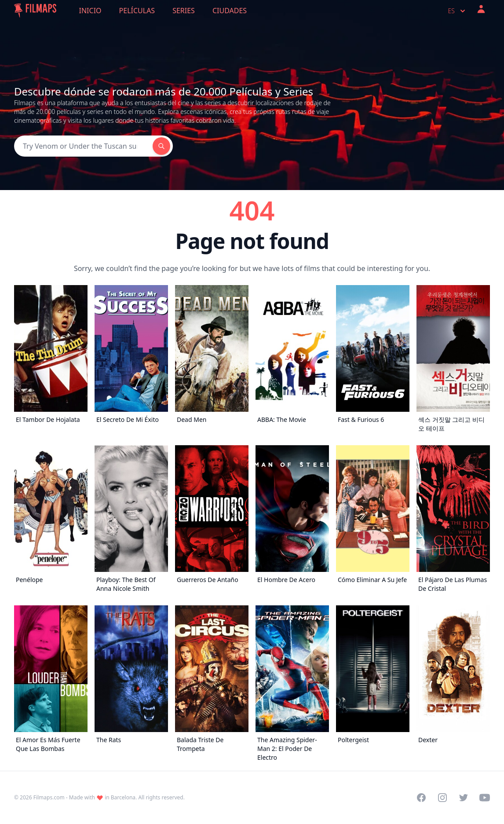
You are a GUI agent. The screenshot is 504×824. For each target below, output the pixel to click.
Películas (137, 11)
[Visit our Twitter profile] (464, 798)
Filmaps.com (49, 797)
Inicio (90, 11)
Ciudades (230, 11)
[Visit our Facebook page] (421, 798)
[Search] (83, 146)
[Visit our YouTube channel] (485, 798)
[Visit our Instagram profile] (442, 798)
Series (184, 11)
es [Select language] (458, 11)
